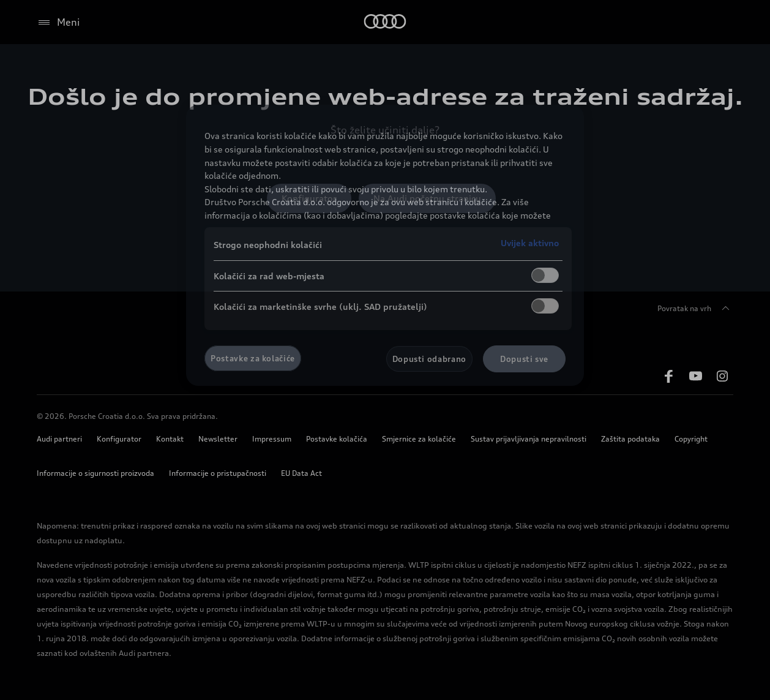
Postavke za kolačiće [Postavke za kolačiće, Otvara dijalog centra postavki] (253, 358)
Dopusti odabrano (429, 359)
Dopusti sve (524, 359)
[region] (385, 245)
